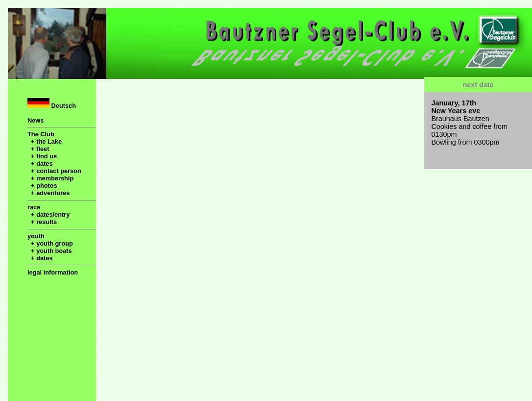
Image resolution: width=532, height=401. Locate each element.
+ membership (50, 178)
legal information (53, 272)
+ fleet (38, 149)
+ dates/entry (48, 214)
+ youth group (50, 243)
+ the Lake (45, 141)
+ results (42, 222)
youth (36, 236)
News (36, 120)
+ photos (42, 186)
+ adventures (48, 193)
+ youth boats (50, 251)
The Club (41, 134)
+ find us (42, 156)
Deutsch (52, 104)
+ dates (40, 163)
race (34, 207)
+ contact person (54, 171)
